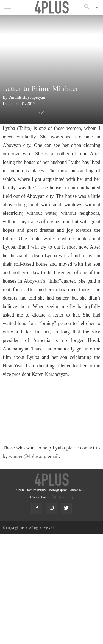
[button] (89, 7)
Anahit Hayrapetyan (27, 97)
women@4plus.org (28, 456)
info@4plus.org (61, 497)
